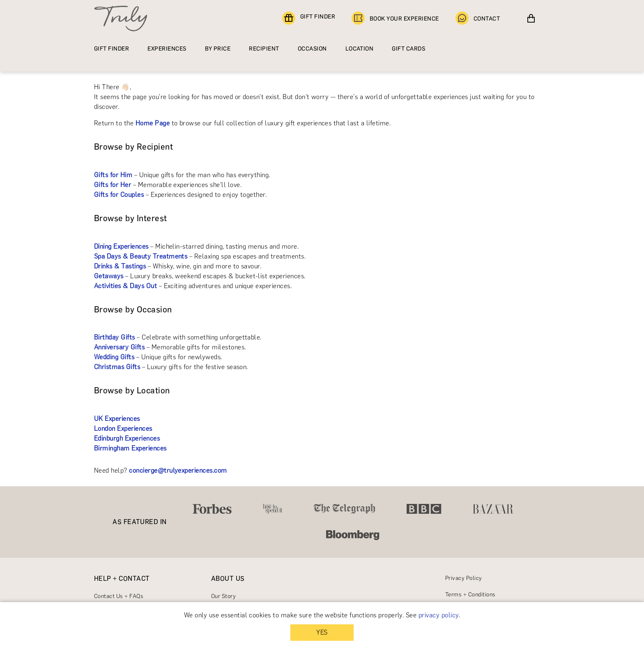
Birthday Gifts (115, 337)
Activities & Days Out (125, 286)
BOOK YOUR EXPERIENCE (395, 18)
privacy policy (439, 615)
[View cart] (531, 18)
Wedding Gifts (114, 357)
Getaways (109, 276)
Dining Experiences (121, 246)
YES (322, 632)
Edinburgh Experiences (127, 438)
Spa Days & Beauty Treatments (141, 256)
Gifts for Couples (119, 195)
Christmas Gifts (117, 367)
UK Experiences (117, 419)
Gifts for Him (113, 175)
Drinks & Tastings (120, 266)
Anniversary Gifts (119, 347)
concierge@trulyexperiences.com (178, 470)
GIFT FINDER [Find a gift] (309, 18)
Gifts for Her (113, 185)
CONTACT (478, 18)
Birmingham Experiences (130, 448)
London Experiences (123, 428)
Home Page (153, 123)
